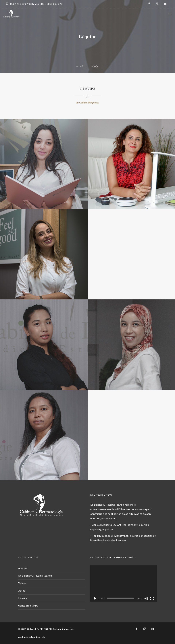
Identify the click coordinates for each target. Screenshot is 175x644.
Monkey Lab (38, 637)
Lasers (23, 598)
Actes (22, 591)
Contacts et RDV (28, 606)
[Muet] (146, 598)
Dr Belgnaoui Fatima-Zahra (35, 576)
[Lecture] (95, 598)
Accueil (80, 66)
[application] (124, 583)
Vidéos (22, 583)
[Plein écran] (152, 598)
